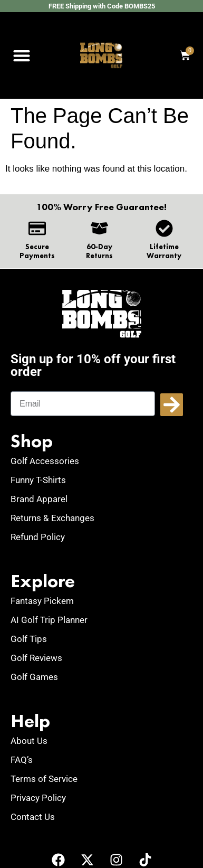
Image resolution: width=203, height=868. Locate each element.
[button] (21, 56)
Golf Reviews (36, 658)
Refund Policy (38, 537)
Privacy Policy (38, 798)
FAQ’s (22, 760)
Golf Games (34, 677)
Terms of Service (44, 779)
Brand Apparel (39, 499)
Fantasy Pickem (42, 601)
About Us (29, 741)
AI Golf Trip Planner (49, 620)
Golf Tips (29, 639)
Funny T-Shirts (38, 480)
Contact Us (33, 817)
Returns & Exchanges (52, 518)
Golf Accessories (45, 461)
